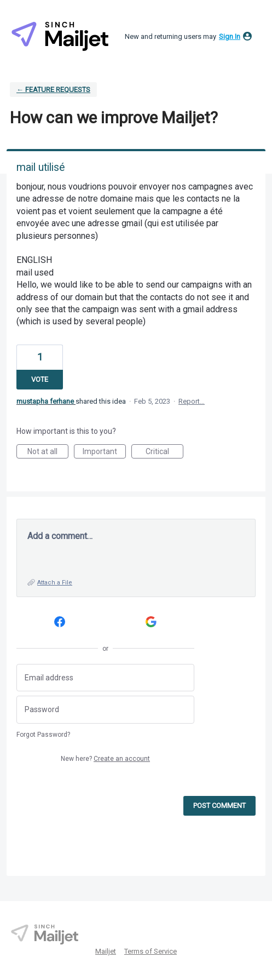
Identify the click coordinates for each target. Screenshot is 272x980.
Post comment (219, 806)
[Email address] (105, 678)
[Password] (105, 710)
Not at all (48, 453)
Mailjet (106, 951)
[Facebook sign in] (60, 622)
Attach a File (55, 583)
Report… (192, 401)
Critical (164, 453)
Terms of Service (151, 951)
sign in (230, 36)
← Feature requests (53, 90)
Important (104, 453)
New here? (105, 759)
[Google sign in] (151, 622)
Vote (40, 379)
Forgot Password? (43, 735)
